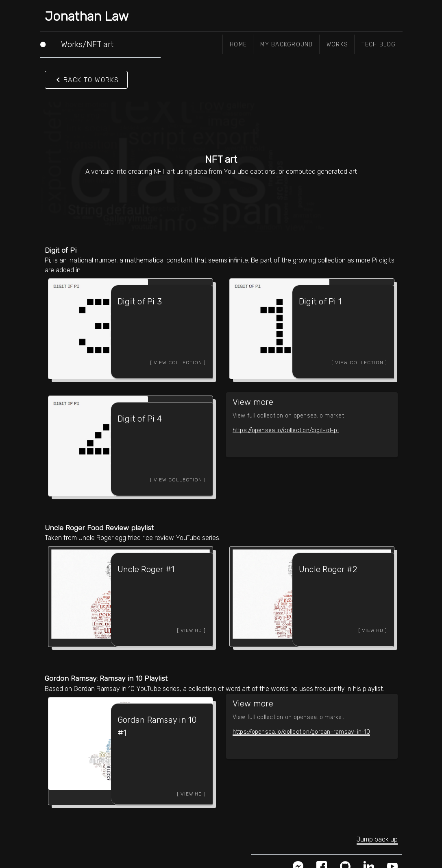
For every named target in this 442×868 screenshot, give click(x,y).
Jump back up (377, 826)
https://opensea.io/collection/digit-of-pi (286, 428)
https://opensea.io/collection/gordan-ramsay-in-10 (301, 725)
